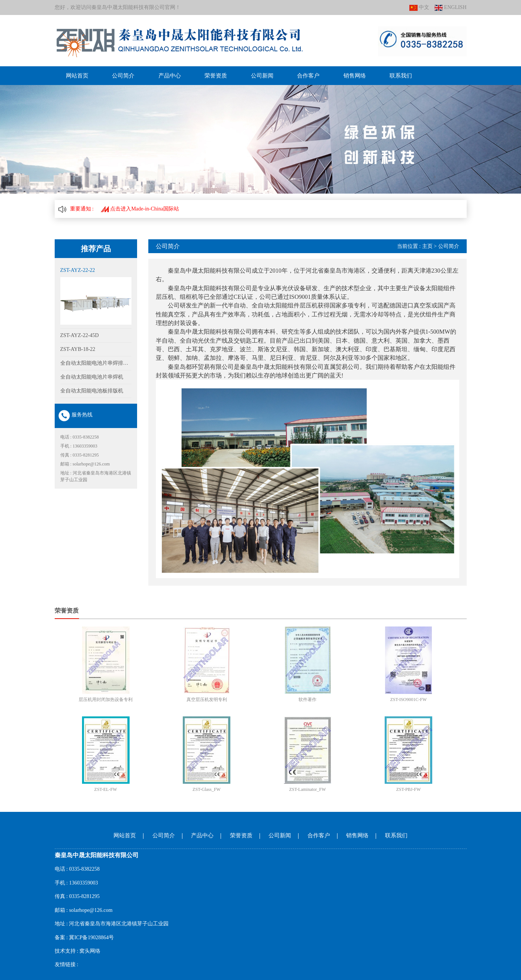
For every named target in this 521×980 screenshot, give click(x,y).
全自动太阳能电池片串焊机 (92, 377)
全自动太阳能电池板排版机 (92, 391)
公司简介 (123, 76)
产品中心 (170, 76)
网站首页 (77, 76)
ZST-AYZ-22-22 (78, 270)
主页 (427, 246)
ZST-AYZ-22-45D (80, 335)
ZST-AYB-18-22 (78, 349)
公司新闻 (262, 76)
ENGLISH (451, 8)
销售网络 (355, 76)
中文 (419, 8)
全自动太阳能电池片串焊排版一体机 (96, 363)
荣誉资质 (216, 76)
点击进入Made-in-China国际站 (140, 209)
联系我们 (401, 76)
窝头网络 (90, 951)
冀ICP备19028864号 (91, 937)
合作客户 (308, 76)
